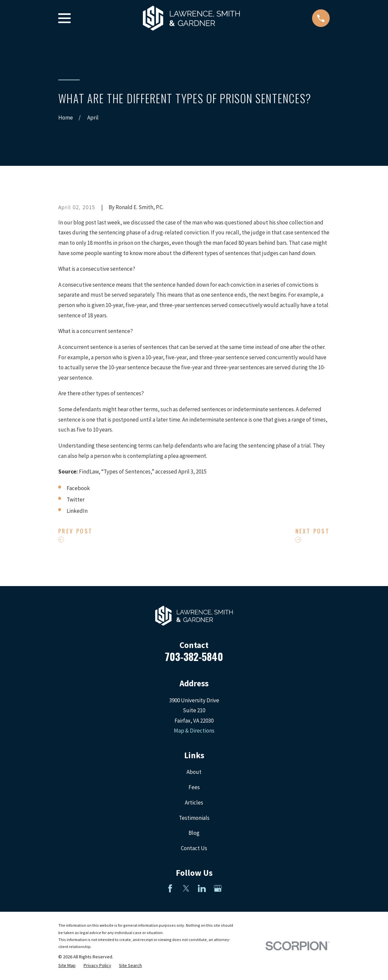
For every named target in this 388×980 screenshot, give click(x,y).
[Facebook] (170, 888)
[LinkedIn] (202, 888)
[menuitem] (67, 966)
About (194, 772)
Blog (194, 833)
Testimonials (194, 818)
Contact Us (194, 848)
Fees (194, 787)
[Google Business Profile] (218, 888)
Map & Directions (194, 731)
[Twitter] (186, 888)
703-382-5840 (194, 656)
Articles (194, 803)
